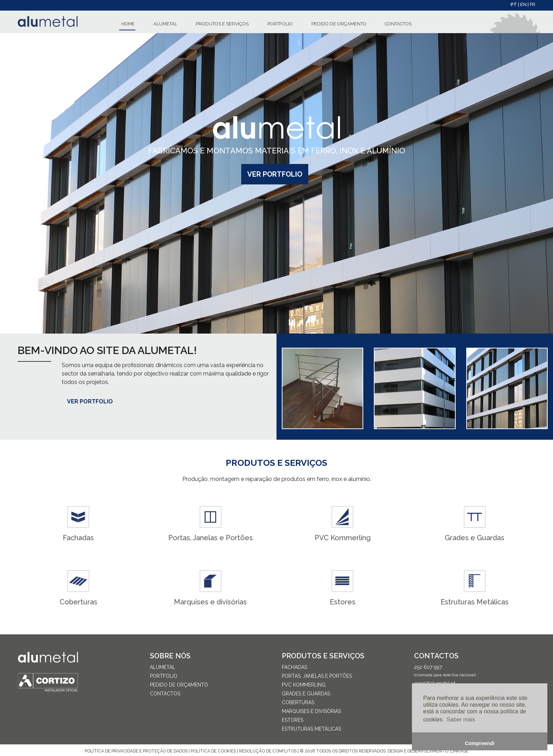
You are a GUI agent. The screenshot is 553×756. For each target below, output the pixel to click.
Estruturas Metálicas (311, 729)
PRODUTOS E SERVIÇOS (222, 24)
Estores (293, 720)
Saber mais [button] (461, 720)
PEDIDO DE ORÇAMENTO (339, 24)
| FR (531, 4)
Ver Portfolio (275, 174)
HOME (128, 24)
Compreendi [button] (480, 743)
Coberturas (298, 702)
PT (514, 4)
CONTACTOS (398, 24)
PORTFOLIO (280, 24)
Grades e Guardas (306, 694)
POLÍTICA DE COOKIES (213, 751)
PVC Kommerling (304, 685)
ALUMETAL (165, 24)
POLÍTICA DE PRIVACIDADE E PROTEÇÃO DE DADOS (136, 751)
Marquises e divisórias (311, 711)
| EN (523, 4)
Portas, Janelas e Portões (317, 676)
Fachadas (294, 667)
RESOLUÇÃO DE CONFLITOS (268, 751)
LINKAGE (459, 751)
